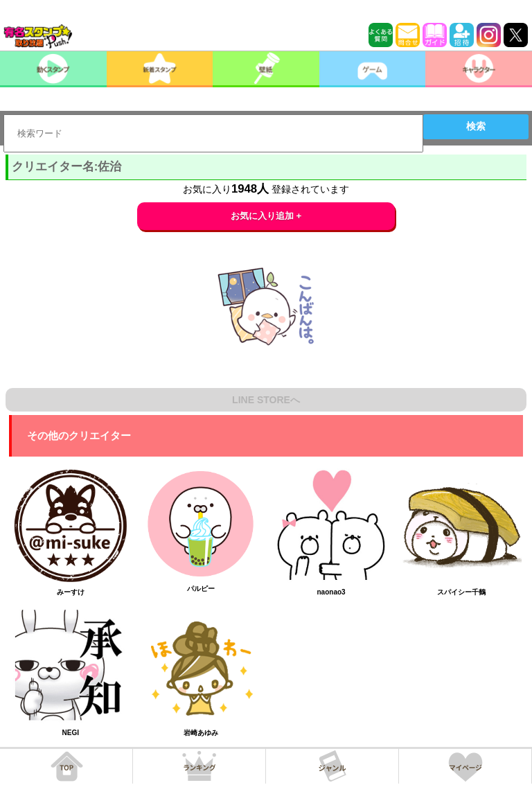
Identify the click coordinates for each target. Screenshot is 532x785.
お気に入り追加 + (266, 216)
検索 (476, 126)
